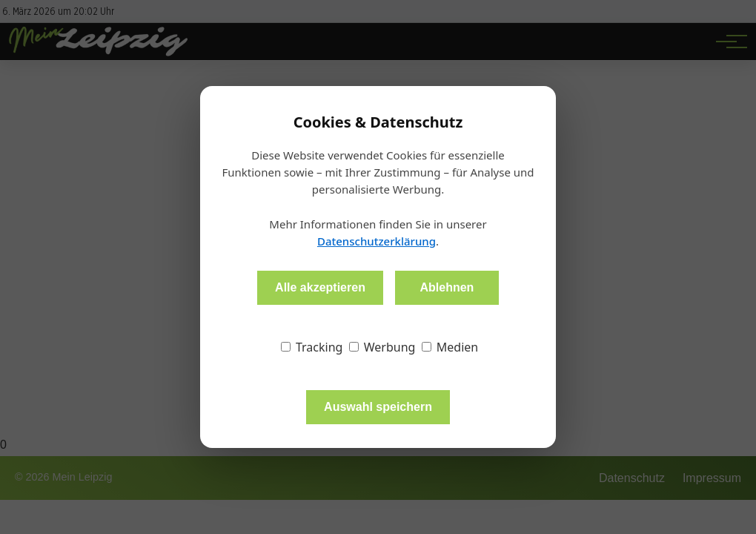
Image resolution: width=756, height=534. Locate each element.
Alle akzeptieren (320, 287)
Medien (450, 347)
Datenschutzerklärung (377, 241)
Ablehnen (447, 287)
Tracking (312, 347)
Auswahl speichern (378, 407)
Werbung (382, 347)
